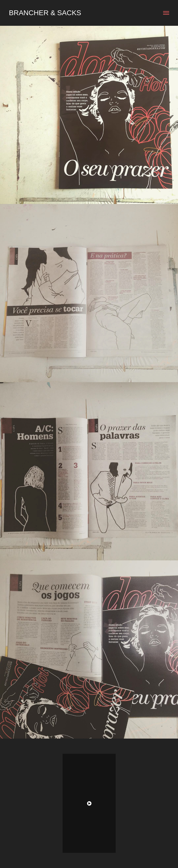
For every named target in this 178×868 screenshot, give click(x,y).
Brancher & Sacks (45, 13)
